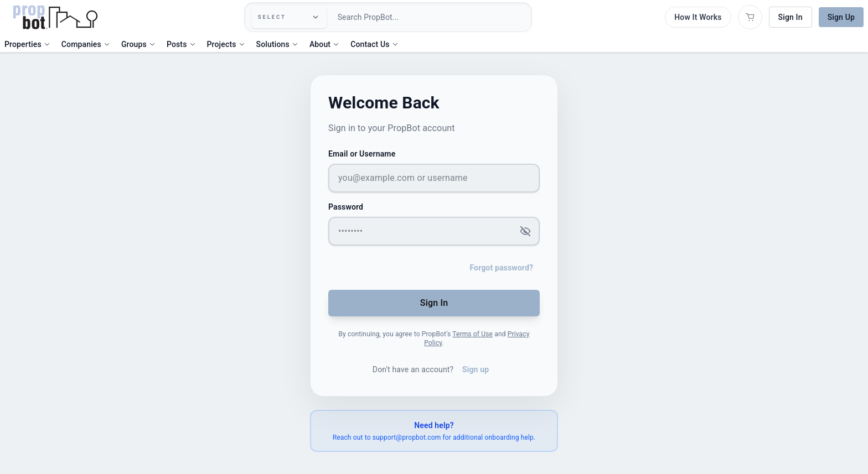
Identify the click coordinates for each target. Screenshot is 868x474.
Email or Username (362, 154)
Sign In (790, 17)
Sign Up (841, 17)
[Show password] (526, 231)
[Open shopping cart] (750, 17)
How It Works (698, 17)
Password (346, 207)
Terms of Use (472, 334)
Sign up (476, 369)
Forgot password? (501, 268)
